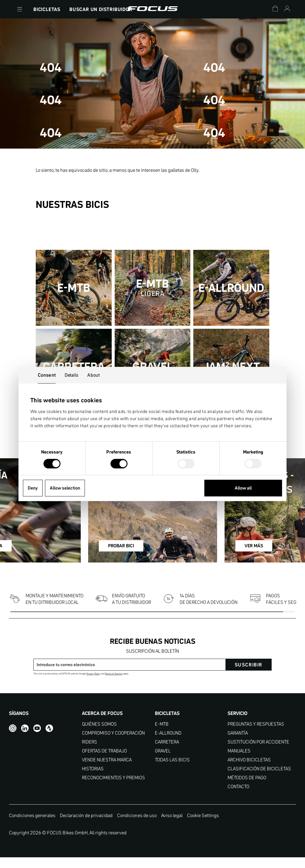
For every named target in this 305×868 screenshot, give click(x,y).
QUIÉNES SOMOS (99, 734)
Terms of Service (114, 684)
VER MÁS (240, 559)
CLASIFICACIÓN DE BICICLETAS (259, 779)
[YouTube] (37, 739)
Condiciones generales (32, 826)
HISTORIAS (93, 779)
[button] (20, 9)
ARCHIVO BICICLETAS (249, 770)
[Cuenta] (287, 9)
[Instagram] (13, 739)
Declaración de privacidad (86, 826)
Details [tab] (72, 375)
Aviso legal (172, 826)
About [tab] (94, 375)
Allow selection (65, 488)
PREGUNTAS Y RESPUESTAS (256, 734)
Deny (33, 488)
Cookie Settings (203, 826)
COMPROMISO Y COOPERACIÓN (113, 743)
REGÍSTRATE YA (39, 559)
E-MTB (162, 734)
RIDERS (90, 752)
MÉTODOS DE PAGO (247, 788)
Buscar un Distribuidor (101, 9)
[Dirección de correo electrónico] (130, 675)
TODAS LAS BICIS (172, 770)
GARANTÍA (238, 743)
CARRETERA (167, 752)
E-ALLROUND (168, 743)
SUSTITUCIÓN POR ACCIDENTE (258, 752)
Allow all (243, 488)
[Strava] (49, 739)
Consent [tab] (47, 375)
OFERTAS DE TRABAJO (104, 761)
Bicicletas (47, 9)
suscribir (249, 675)
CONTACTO (238, 797)
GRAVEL (163, 761)
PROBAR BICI (140, 559)
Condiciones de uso (137, 826)
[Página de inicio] (152, 9)
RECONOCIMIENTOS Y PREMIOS (113, 788)
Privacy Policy (93, 684)
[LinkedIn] (25, 739)
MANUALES (239, 761)
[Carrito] (275, 9)
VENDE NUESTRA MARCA (107, 770)
